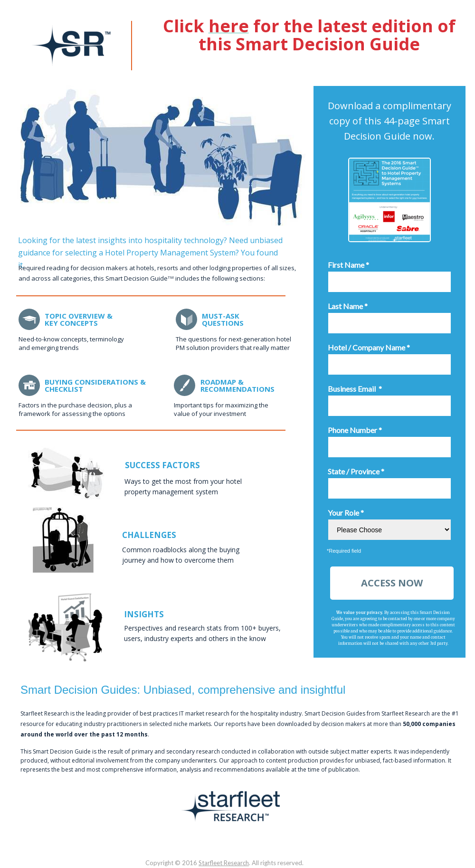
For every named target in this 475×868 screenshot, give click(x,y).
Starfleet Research (224, 863)
